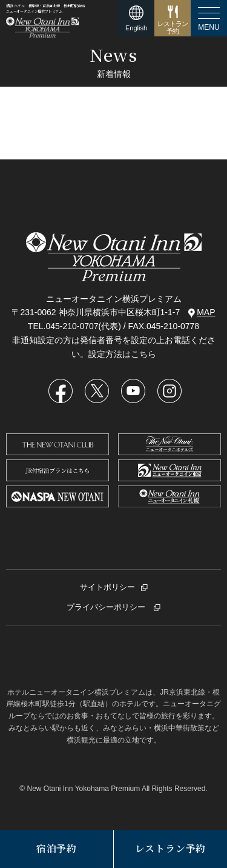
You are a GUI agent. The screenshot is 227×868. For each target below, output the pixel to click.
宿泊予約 (57, 849)
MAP (202, 312)
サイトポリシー (107, 587)
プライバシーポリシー (107, 607)
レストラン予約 (171, 849)
